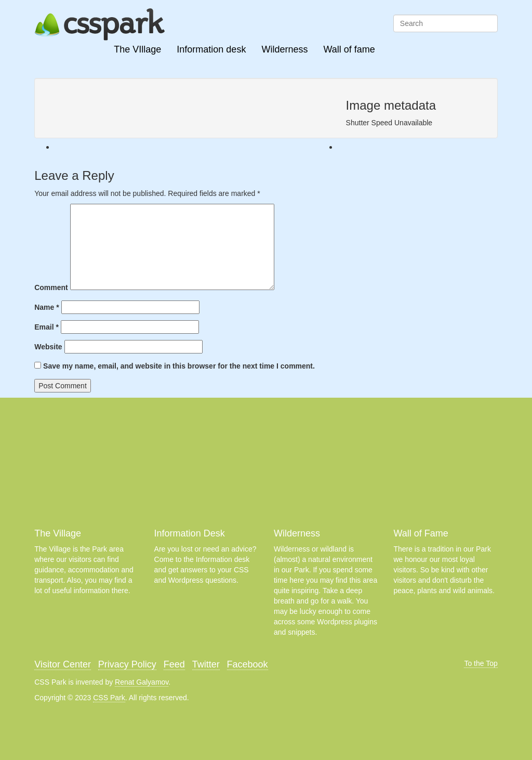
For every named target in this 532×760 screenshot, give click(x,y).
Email (46, 327)
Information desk (211, 49)
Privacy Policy (127, 664)
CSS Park (109, 698)
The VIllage (137, 49)
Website (48, 347)
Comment (51, 287)
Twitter (206, 664)
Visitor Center (63, 664)
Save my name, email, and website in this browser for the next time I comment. (179, 366)
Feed (174, 664)
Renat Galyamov (142, 682)
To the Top (481, 663)
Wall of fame (349, 49)
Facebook (248, 664)
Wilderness (284, 49)
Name (46, 307)
